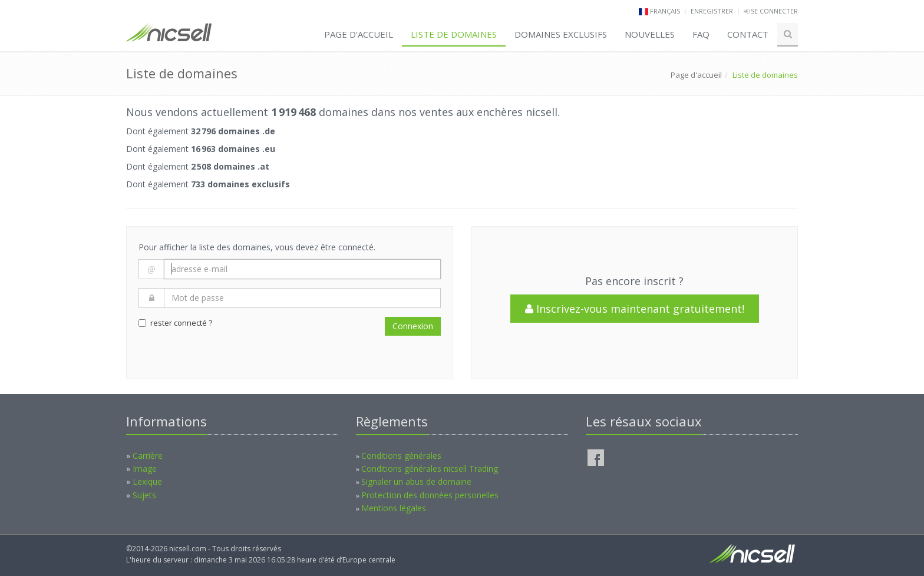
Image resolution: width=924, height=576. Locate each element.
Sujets (144, 495)
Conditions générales (401, 456)
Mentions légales (394, 508)
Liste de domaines (454, 34)
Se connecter (771, 11)
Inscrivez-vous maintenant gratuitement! (635, 309)
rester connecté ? (175, 323)
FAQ (701, 34)
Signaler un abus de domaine (416, 481)
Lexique (147, 481)
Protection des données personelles (430, 495)
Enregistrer (712, 11)
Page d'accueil (359, 34)
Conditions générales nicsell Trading (430, 469)
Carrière (148, 456)
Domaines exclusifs (561, 34)
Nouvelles (650, 34)
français (665, 11)
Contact (748, 34)
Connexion (413, 326)
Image (145, 469)
